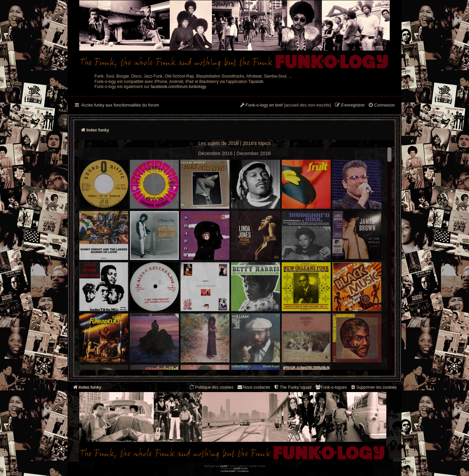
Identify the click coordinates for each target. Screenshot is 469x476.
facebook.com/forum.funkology (179, 87)
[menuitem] (381, 106)
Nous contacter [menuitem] (254, 387)
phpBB (224, 466)
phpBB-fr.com (241, 468)
